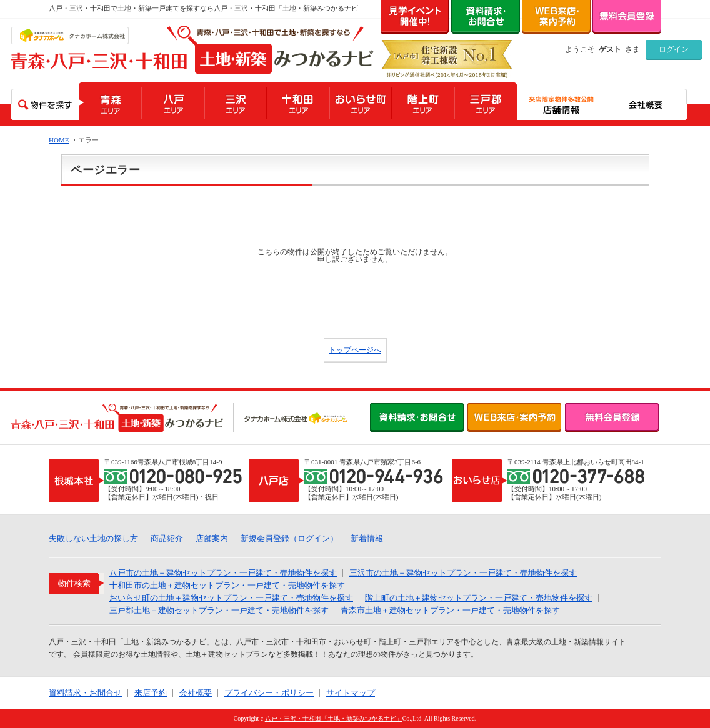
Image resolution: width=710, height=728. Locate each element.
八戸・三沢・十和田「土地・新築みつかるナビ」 (334, 718)
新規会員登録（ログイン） (289, 538)
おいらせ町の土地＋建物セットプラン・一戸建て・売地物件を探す (231, 598)
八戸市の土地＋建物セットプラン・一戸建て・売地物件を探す (223, 573)
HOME (59, 140)
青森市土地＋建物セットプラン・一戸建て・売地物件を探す (450, 610)
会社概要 (196, 693)
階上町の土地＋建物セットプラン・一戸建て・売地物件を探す (479, 598)
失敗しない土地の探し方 (93, 538)
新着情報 (367, 538)
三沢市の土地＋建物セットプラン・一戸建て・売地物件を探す (463, 573)
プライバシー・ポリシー (269, 693)
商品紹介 (167, 538)
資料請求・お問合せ (85, 693)
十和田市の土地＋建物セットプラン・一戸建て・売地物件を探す (227, 585)
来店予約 (151, 693)
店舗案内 (212, 538)
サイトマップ (351, 693)
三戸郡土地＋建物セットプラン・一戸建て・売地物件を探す (219, 610)
